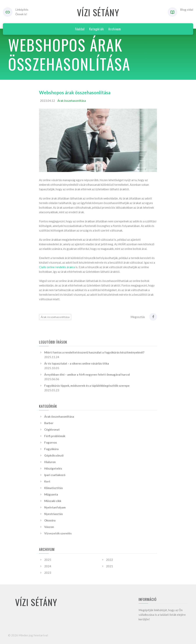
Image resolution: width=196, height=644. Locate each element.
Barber (49, 423)
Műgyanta (51, 494)
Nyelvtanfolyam (55, 507)
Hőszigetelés (53, 468)
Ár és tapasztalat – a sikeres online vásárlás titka (77, 363)
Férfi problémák (55, 436)
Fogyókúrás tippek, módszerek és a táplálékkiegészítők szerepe (87, 386)
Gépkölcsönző (54, 455)
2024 (48, 566)
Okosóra (50, 520)
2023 (48, 573)
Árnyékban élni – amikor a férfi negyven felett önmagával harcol (87, 374)
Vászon (49, 527)
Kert (47, 481)
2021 (109, 566)
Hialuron (50, 462)
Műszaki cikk (53, 501)
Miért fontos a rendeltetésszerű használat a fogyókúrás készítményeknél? (94, 352)
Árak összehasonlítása (72, 101)
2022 (109, 560)
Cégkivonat (52, 429)
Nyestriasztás (53, 514)
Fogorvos (51, 442)
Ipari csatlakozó (55, 475)
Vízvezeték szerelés (58, 533)
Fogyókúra (51, 449)
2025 (48, 560)
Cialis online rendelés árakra (57, 267)
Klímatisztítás (53, 488)
